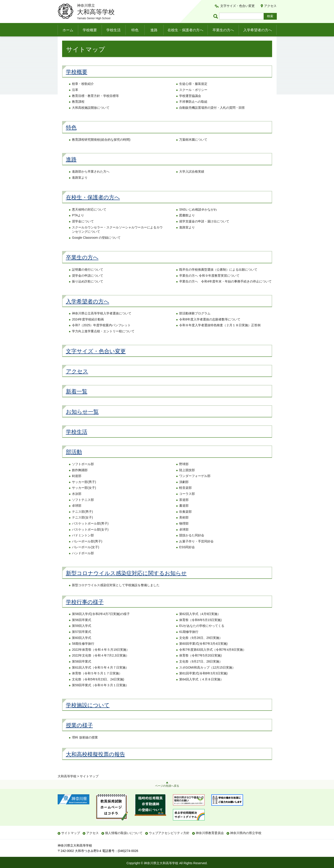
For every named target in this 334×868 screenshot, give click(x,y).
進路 (154, 30)
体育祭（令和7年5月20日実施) (200, 665)
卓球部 (77, 515)
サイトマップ (71, 833)
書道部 (184, 515)
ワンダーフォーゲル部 (195, 485)
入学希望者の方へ (258, 30)
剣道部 (77, 485)
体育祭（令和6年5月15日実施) (200, 629)
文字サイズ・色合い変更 (237, 6)
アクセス (270, 6)
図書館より (187, 224)
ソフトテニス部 (83, 509)
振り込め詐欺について (88, 290)
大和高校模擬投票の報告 (96, 763)
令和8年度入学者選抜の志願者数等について (210, 328)
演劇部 (184, 491)
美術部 (184, 527)
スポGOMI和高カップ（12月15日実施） (207, 676)
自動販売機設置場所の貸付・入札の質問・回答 (212, 117)
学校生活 (113, 30)
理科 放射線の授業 (85, 746)
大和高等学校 (67, 42)
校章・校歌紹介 (83, 93)
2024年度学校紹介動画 (88, 328)
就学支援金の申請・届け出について (204, 230)
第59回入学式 (82, 635)
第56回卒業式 (82, 629)
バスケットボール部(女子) (90, 538)
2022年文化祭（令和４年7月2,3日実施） (100, 665)
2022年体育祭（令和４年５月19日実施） (101, 659)
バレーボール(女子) (85, 556)
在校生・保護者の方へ (185, 30)
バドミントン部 (83, 544)
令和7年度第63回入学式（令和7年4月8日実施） (213, 659)
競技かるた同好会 (192, 544)
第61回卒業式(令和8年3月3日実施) (203, 682)
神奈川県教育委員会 (210, 833)
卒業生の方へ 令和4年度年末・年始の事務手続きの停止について (225, 290)
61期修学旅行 (189, 641)
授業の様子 (79, 734)
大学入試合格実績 (192, 180)
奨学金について (83, 230)
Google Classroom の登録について (96, 247)
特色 (135, 30)
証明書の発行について (88, 278)
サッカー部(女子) (84, 497)
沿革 (75, 99)
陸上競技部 (187, 479)
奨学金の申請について (88, 284)
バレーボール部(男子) (87, 550)
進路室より (80, 186)
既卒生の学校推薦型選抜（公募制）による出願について (218, 278)
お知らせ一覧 (82, 421)
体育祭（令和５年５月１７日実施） (97, 682)
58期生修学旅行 (83, 653)
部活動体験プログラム (195, 322)
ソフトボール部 (83, 473)
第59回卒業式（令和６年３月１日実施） (100, 694)
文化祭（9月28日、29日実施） (201, 647)
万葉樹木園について (193, 149)
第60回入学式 (82, 647)
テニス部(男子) (82, 521)
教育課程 (78, 111)
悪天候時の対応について (89, 218)
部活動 (74, 461)
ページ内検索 (216, 16)
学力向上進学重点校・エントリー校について (103, 340)
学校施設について (88, 714)
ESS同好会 (187, 556)
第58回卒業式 (82, 670)
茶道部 (184, 509)
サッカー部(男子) (84, 491)
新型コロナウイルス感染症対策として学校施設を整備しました (116, 594)
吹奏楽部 (185, 521)
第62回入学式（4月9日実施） (200, 623)
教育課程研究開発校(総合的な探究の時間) (101, 149)
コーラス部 (187, 503)
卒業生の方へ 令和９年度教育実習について (209, 284)
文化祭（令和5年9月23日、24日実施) (98, 688)
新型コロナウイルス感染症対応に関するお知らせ (126, 582)
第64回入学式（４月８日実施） (201, 688)
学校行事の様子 (85, 611)
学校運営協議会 (190, 105)
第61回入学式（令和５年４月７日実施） (100, 676)
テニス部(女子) (82, 527)
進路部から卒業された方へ (91, 180)
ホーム (68, 30)
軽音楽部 (185, 497)
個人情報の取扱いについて (124, 833)
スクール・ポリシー (193, 99)
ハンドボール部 (83, 562)
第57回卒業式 (82, 641)
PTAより (78, 224)
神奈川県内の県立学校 (246, 833)
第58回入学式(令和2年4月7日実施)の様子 (101, 623)
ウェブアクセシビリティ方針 (169, 833)
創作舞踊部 (80, 479)
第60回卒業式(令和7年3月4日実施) (203, 653)
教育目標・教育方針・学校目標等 (95, 105)
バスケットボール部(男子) (90, 532)
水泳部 (77, 503)
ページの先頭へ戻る (167, 786)
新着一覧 (77, 401)
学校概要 (90, 30)
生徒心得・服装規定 (193, 93)
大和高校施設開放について (91, 117)
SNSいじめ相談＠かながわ (198, 218)
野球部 (184, 473)
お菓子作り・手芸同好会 (196, 550)
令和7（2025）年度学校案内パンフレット (101, 334)
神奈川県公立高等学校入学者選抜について (102, 322)
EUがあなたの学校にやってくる (202, 635)
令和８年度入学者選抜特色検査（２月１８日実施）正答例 (220, 334)
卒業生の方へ (223, 30)
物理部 (184, 532)
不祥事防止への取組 (193, 111)
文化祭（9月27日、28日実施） (201, 670)
